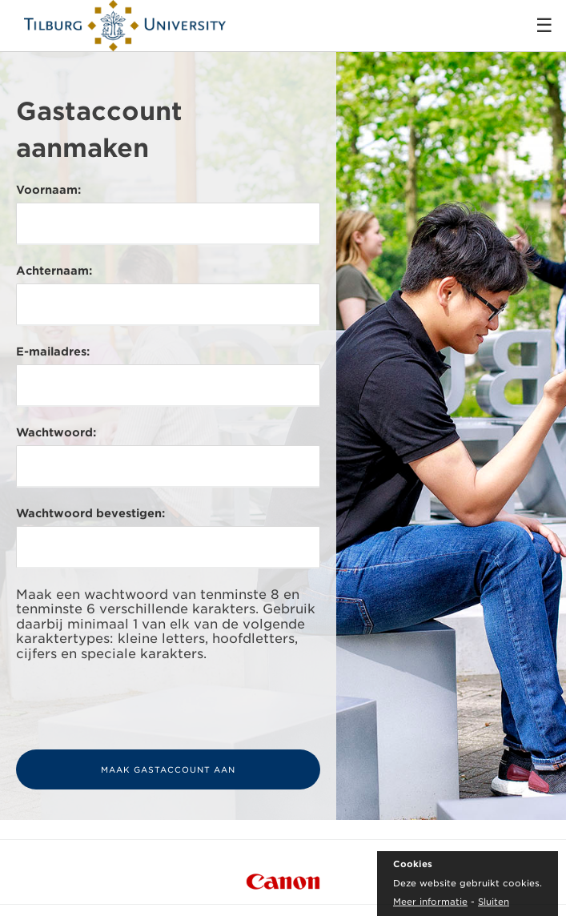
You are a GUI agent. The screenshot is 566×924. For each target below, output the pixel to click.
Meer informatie (430, 902)
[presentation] (138, 705)
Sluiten (494, 902)
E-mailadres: (53, 352)
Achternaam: (54, 271)
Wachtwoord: (56, 432)
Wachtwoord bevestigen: (90, 513)
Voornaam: (48, 190)
